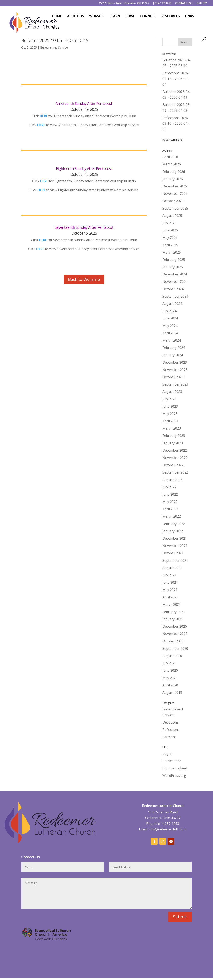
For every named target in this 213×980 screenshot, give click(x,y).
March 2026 (172, 164)
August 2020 (172, 656)
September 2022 (175, 472)
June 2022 (170, 494)
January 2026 (173, 179)
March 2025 (172, 252)
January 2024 (173, 355)
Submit (180, 917)
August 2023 (172, 392)
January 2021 (173, 619)
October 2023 (173, 377)
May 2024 (170, 326)
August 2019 (172, 692)
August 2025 (172, 216)
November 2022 (175, 458)
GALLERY (202, 3)
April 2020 (170, 685)
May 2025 (170, 237)
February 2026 (174, 172)
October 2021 (173, 553)
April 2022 (170, 509)
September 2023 (175, 384)
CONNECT (148, 16)
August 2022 (172, 480)
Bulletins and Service (54, 47)
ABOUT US (76, 16)
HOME (57, 16)
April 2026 (170, 157)
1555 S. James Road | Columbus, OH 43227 (124, 3)
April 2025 (170, 245)
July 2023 (169, 399)
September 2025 (175, 208)
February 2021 (174, 612)
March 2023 (172, 428)
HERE (41, 125)
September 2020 (175, 648)
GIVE (56, 28)
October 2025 (173, 201)
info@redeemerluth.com (167, 829)
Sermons (169, 737)
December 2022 (175, 450)
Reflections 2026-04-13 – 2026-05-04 (176, 79)
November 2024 (175, 281)
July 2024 (169, 311)
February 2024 (174, 348)
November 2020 (175, 634)
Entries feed (172, 761)
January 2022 (173, 531)
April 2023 (170, 421)
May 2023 (170, 414)
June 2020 (170, 670)
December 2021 (175, 538)
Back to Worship (84, 279)
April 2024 (170, 333)
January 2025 (173, 267)
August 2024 (172, 304)
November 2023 (175, 370)
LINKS (190, 16)
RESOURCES (171, 16)
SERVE (130, 16)
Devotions (170, 722)
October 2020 (173, 641)
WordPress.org (174, 776)
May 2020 (170, 678)
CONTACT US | (184, 3)
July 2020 (169, 663)
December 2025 (175, 186)
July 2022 (169, 487)
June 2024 (170, 318)
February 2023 (174, 436)
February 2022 (174, 524)
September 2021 (175, 560)
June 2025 (170, 230)
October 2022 (173, 465)
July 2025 (169, 223)
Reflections (171, 730)
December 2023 (175, 362)
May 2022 (170, 502)
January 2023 (173, 443)
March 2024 (172, 340)
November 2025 (175, 193)
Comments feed (175, 768)
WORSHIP (97, 16)
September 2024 (175, 296)
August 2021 (172, 568)
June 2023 (170, 406)
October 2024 (173, 289)
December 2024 (175, 274)
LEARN (115, 16)
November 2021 (175, 546)
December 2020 (175, 626)
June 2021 (170, 582)
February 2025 (174, 260)
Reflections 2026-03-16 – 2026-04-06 (176, 123)
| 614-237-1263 (162, 3)
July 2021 (169, 575)
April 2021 (170, 597)
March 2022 (172, 516)
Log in (167, 754)
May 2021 (170, 590)
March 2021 (172, 604)
